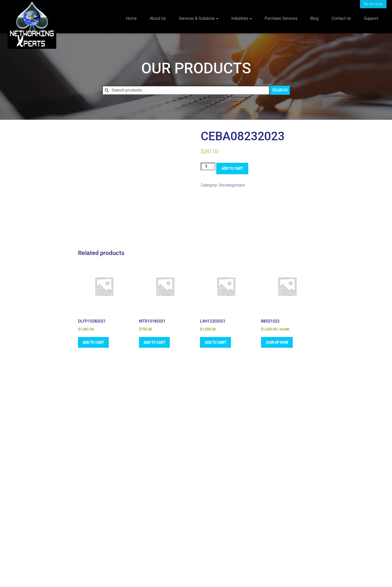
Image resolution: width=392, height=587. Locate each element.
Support (371, 18)
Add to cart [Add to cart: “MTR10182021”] (155, 342)
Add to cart (232, 168)
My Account (373, 4)
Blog (314, 18)
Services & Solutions (198, 18)
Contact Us (341, 18)
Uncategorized (232, 185)
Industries (241, 18)
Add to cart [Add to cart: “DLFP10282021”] (94, 342)
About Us (158, 18)
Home (131, 18)
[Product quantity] (208, 166)
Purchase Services (281, 18)
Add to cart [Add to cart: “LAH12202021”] (216, 342)
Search (280, 90)
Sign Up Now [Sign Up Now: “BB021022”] (277, 342)
